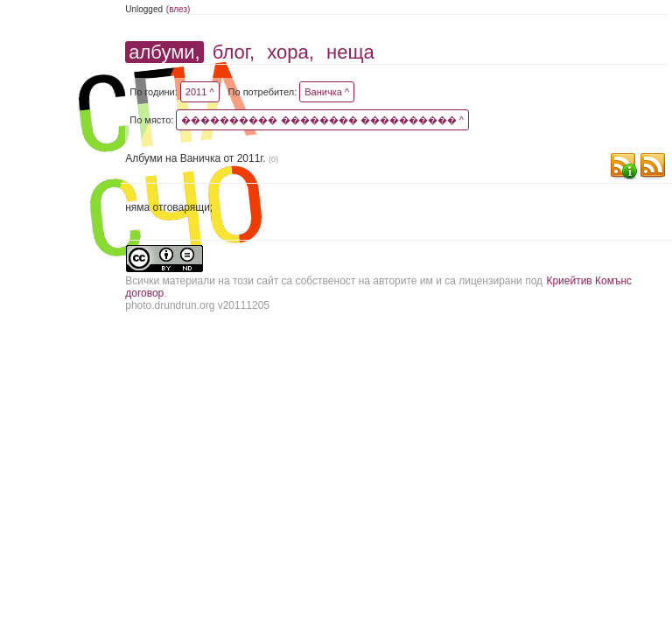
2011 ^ (200, 92)
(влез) (178, 9)
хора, (290, 52)
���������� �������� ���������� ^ (322, 120)
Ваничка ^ (327, 92)
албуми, (164, 52)
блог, (234, 52)
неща (350, 52)
